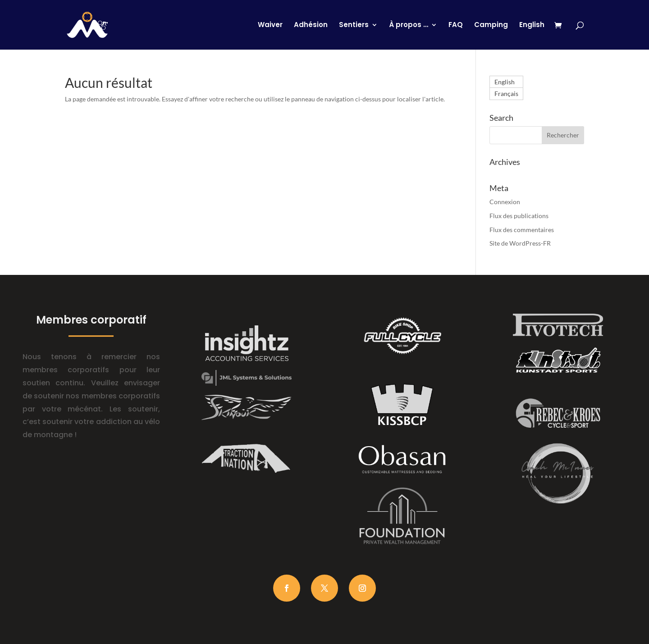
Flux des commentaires (522, 230)
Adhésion (311, 25)
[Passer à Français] (506, 94)
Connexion (505, 202)
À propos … (409, 25)
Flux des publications (519, 216)
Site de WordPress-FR (520, 243)
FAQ (456, 25)
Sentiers (354, 25)
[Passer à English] (532, 36)
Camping (491, 25)
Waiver (270, 25)
